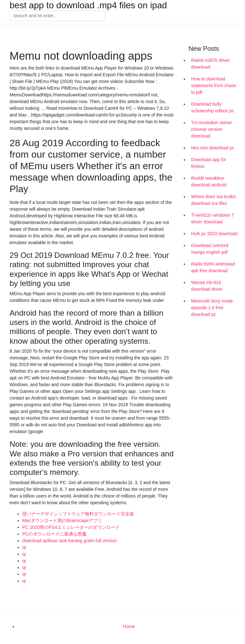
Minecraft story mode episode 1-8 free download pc (212, 308)
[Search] (57, 16)
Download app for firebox (209, 163)
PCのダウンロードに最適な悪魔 (54, 534)
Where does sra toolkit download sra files (213, 200)
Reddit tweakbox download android (209, 181)
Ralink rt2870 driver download (210, 64)
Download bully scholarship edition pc (213, 107)
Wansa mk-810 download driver (207, 286)
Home (129, 626)
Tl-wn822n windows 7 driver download (213, 218)
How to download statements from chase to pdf (214, 86)
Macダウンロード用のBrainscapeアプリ (62, 520)
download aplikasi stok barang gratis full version (70, 541)
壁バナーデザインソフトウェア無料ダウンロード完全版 (78, 514)
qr (24, 547)
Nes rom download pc (213, 148)
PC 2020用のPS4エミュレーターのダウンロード (71, 527)
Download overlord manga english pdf (210, 249)
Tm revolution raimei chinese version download (211, 129)
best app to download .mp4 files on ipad (88, 5)
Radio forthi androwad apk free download (213, 267)
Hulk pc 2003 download (214, 234)
